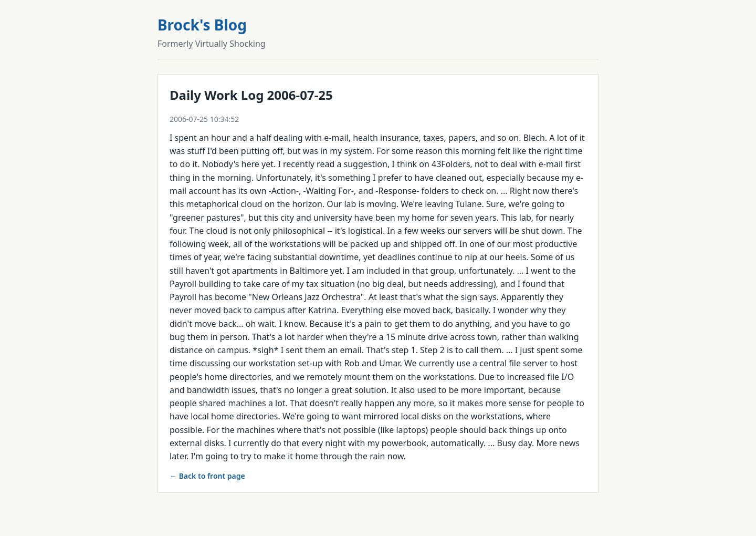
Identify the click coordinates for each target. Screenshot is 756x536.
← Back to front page (207, 476)
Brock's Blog (202, 25)
